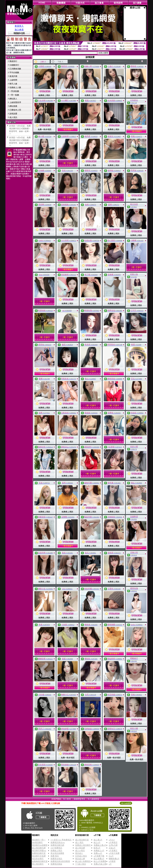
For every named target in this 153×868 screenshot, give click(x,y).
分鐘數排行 (14, 65)
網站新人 (13, 99)
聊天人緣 (13, 84)
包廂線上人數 (15, 87)
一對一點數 (14, 95)
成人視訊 (13, 117)
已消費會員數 (15, 69)
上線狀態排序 (15, 102)
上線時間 (13, 80)
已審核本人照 (15, 110)
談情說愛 (13, 114)
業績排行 (13, 61)
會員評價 (13, 76)
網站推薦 (13, 106)
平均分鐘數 (14, 72)
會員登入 (19, 26)
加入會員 (19, 30)
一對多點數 (14, 91)
